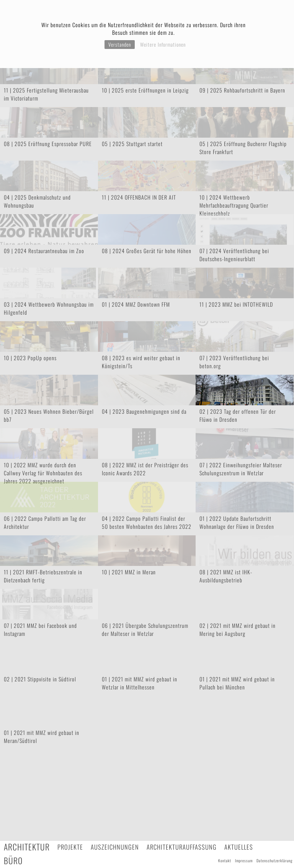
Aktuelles (239, 847)
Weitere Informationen (163, 44)
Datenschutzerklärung (274, 861)
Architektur (27, 847)
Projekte (70, 847)
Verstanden (120, 44)
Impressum (244, 861)
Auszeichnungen (115, 847)
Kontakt (225, 861)
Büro (13, 861)
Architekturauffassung (182, 847)
